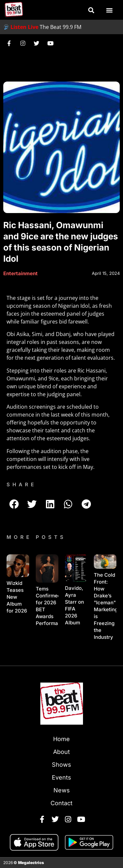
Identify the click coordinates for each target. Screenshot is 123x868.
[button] (91, 10)
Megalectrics (31, 863)
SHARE (21, 484)
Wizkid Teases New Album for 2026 (17, 597)
